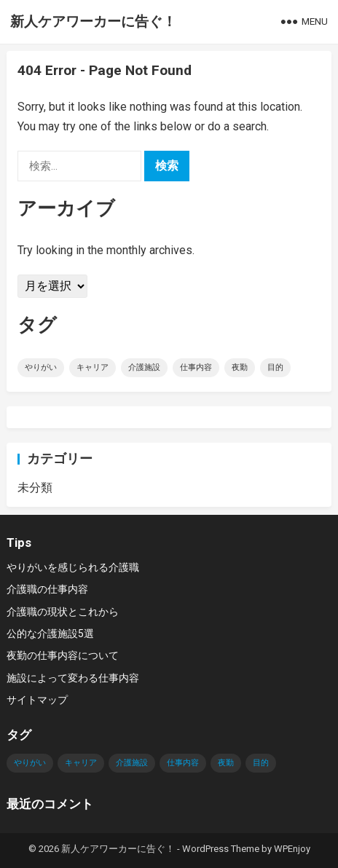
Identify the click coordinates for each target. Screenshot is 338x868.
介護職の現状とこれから (63, 612)
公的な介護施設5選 (50, 634)
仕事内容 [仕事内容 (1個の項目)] (196, 367)
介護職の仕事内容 (47, 589)
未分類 (35, 488)
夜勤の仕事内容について (63, 655)
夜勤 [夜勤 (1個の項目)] (240, 367)
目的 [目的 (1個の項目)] (275, 367)
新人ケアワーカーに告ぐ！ (93, 21)
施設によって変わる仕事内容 (73, 678)
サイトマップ (37, 700)
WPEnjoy (292, 849)
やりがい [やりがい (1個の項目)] (41, 367)
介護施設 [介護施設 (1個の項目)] (144, 367)
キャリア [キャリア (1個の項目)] (93, 367)
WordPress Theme (221, 849)
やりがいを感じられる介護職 (73, 567)
